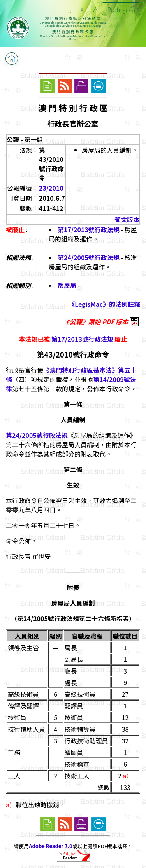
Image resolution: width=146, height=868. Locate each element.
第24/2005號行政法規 (89, 257)
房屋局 (67, 285)
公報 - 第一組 (25, 139)
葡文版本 (127, 219)
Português (121, 9)
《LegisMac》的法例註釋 (104, 304)
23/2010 (51, 188)
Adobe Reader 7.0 (50, 846)
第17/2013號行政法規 (89, 229)
